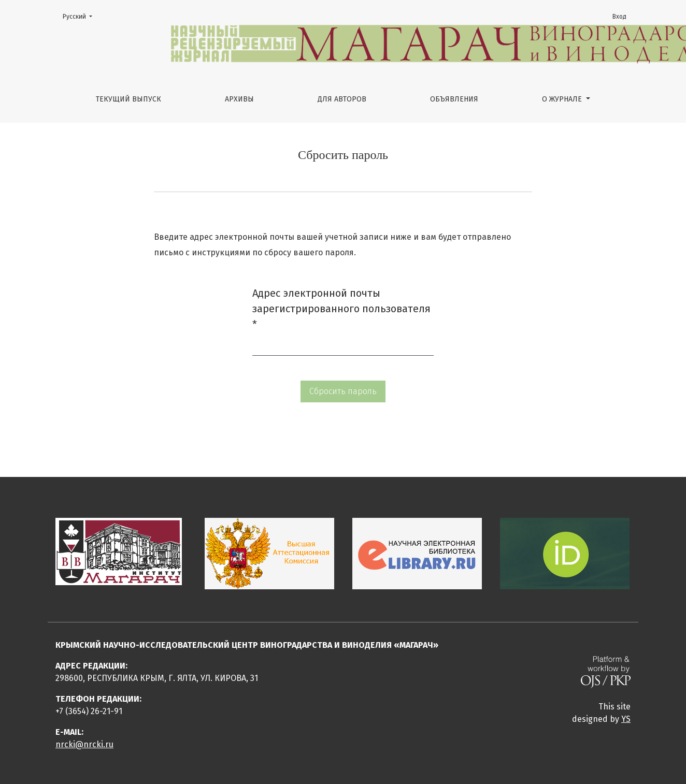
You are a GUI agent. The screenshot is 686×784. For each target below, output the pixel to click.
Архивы (239, 99)
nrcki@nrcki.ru (84, 744)
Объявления (454, 99)
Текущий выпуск (128, 99)
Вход (619, 17)
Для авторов (342, 99)
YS (626, 719)
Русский (81, 16)
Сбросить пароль (343, 391)
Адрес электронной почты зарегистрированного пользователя (341, 309)
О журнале (563, 99)
